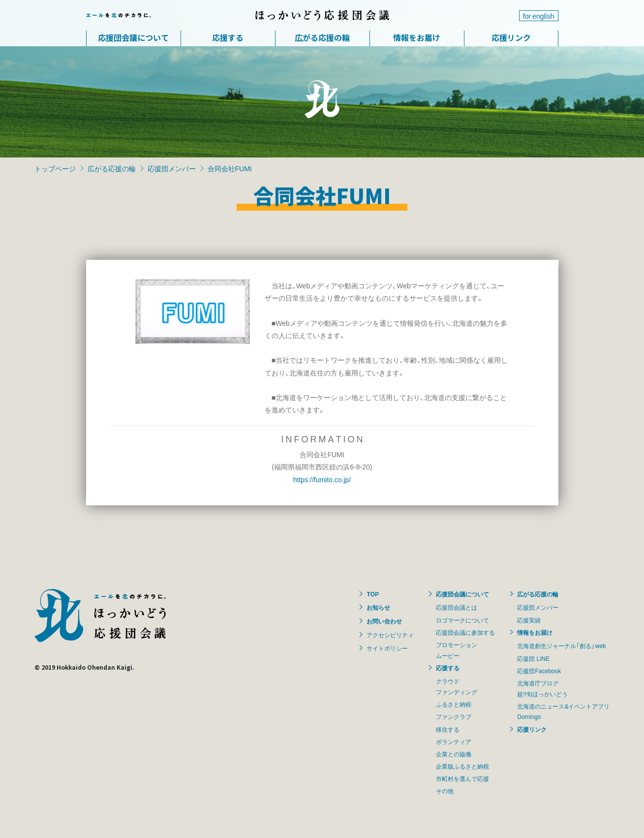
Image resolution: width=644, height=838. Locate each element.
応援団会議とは (457, 607)
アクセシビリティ (390, 635)
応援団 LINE (533, 658)
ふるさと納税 (454, 704)
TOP (372, 594)
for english (539, 16)
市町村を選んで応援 (462, 778)
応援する (228, 37)
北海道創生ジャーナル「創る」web (561, 646)
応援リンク (511, 37)
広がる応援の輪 (322, 37)
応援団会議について (133, 37)
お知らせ (378, 607)
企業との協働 (454, 754)
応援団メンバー (172, 168)
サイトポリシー (387, 648)
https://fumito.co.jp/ (322, 479)
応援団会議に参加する (465, 632)
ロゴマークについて (462, 620)
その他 (445, 791)
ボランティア (454, 742)
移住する (448, 729)
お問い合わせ (384, 621)
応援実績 (529, 620)
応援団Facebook (539, 671)
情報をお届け (417, 37)
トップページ (55, 168)
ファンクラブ (454, 716)
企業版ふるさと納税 (462, 766)
